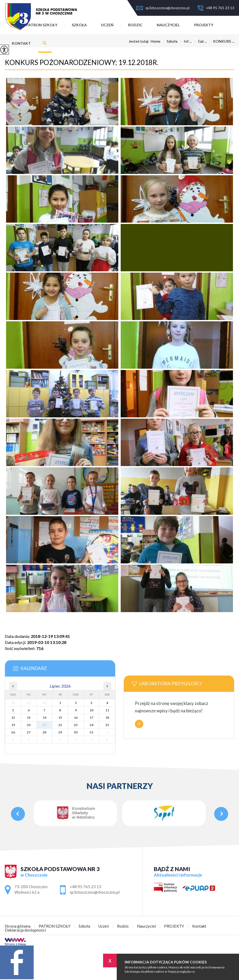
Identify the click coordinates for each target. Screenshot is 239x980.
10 (91, 710)
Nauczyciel (168, 25)
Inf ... (185, 41)
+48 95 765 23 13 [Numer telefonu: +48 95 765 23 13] (85, 887)
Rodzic (135, 25)
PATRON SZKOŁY (55, 926)
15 (60, 717)
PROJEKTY (204, 25)
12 (13, 717)
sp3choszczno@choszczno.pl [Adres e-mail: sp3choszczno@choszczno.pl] (95, 892)
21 (44, 725)
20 (29, 725)
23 (76, 725)
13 (29, 717)
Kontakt (21, 43)
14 (44, 717)
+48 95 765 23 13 (216, 8)
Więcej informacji (139, 724)
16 (76, 717)
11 (107, 710)
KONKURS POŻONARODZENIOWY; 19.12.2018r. (82, 62)
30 (76, 732)
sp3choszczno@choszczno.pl (163, 8)
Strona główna (18, 926)
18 (107, 717)
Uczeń (107, 25)
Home (156, 41)
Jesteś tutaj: (140, 41)
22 (60, 725)
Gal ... (199, 41)
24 (91, 725)
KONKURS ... (220, 41)
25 (107, 725)
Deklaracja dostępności (25, 930)
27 (29, 732)
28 (44, 732)
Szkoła (79, 25)
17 (91, 717)
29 (60, 732)
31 (91, 732)
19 (13, 725)
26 (13, 732)
